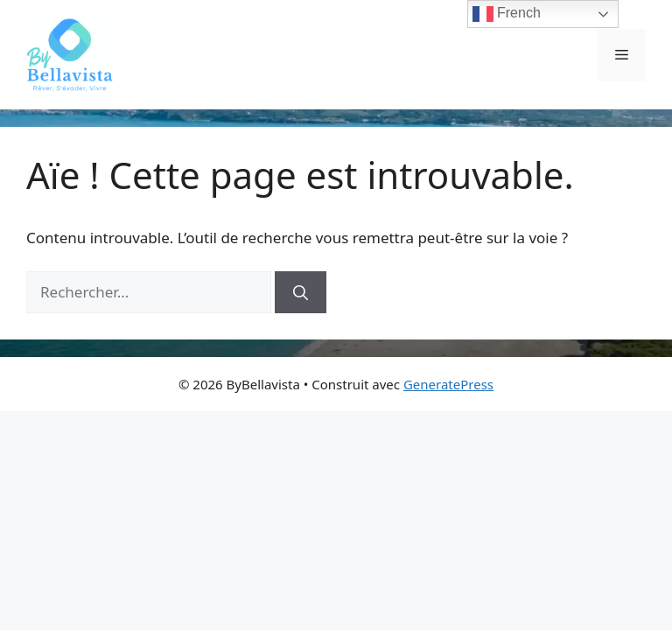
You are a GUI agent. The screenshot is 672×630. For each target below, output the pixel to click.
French (507, 14)
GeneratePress (448, 384)
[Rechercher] (301, 292)
